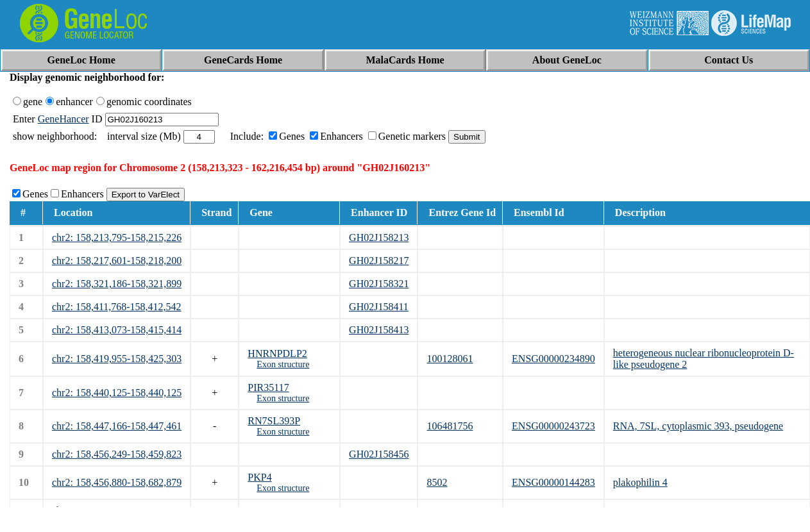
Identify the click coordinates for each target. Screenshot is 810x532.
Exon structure (283, 364)
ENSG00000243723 (553, 426)
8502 (437, 482)
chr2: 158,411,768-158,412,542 (117, 307)
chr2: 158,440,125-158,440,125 (117, 393)
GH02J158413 (379, 330)
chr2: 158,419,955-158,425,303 (117, 359)
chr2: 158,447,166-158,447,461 (117, 426)
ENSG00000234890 (553, 359)
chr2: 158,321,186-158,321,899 (117, 284)
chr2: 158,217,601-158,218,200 (117, 261)
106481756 (450, 426)
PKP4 (259, 477)
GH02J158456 (379, 454)
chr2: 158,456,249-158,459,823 (117, 454)
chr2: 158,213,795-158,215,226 (117, 237)
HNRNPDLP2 (277, 353)
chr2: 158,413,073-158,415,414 (117, 330)
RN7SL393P (274, 421)
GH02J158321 (379, 284)
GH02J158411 (379, 307)
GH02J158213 (379, 237)
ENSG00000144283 (553, 482)
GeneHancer (63, 119)
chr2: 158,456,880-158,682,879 (117, 482)
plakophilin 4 (640, 482)
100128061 (450, 359)
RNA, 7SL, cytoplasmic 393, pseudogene (698, 426)
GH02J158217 (379, 261)
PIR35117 (268, 387)
